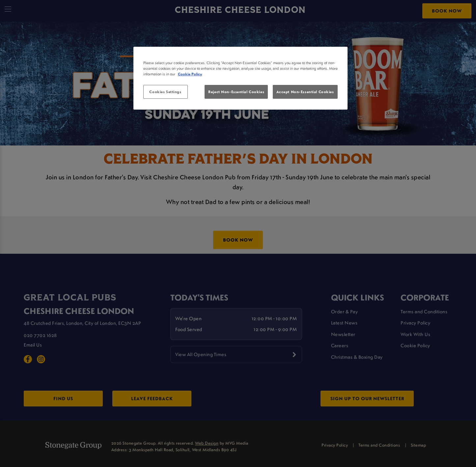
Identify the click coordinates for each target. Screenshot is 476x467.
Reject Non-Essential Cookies (236, 92)
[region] (240, 78)
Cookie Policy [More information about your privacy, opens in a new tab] (190, 74)
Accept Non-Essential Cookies (305, 92)
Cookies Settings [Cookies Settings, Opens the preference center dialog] (165, 92)
